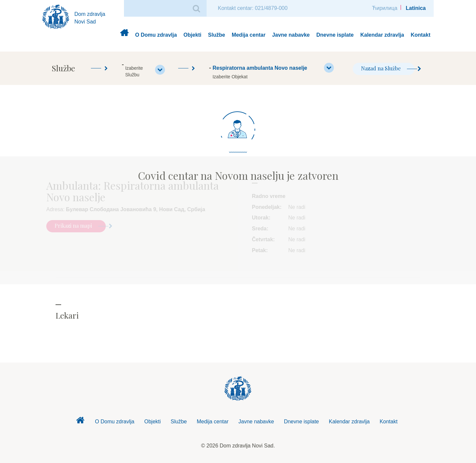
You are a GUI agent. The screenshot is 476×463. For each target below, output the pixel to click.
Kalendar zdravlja (382, 35)
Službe (217, 35)
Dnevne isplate (335, 35)
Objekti (192, 35)
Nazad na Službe (388, 68)
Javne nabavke (291, 35)
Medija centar (249, 35)
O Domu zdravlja (156, 35)
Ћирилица (385, 8)
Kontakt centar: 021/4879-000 (253, 8)
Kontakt (420, 35)
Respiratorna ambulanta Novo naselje (273, 68)
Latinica (416, 8)
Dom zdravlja (124, 35)
